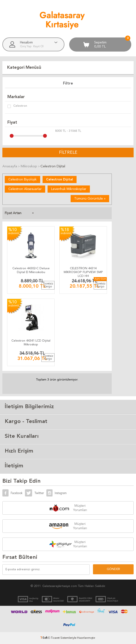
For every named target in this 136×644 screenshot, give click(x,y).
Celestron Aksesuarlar (25, 189)
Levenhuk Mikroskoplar (69, 189)
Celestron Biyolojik (22, 179)
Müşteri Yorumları (80, 508)
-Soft (44, 638)
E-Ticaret (54, 638)
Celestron (17, 106)
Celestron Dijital (60, 179)
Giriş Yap (26, 47)
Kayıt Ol (38, 47)
